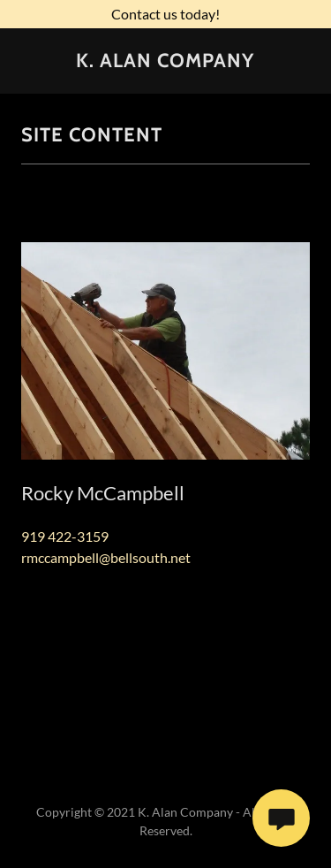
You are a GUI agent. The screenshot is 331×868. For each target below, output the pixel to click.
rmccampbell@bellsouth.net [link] (106, 557)
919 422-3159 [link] (65, 536)
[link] (166, 61)
